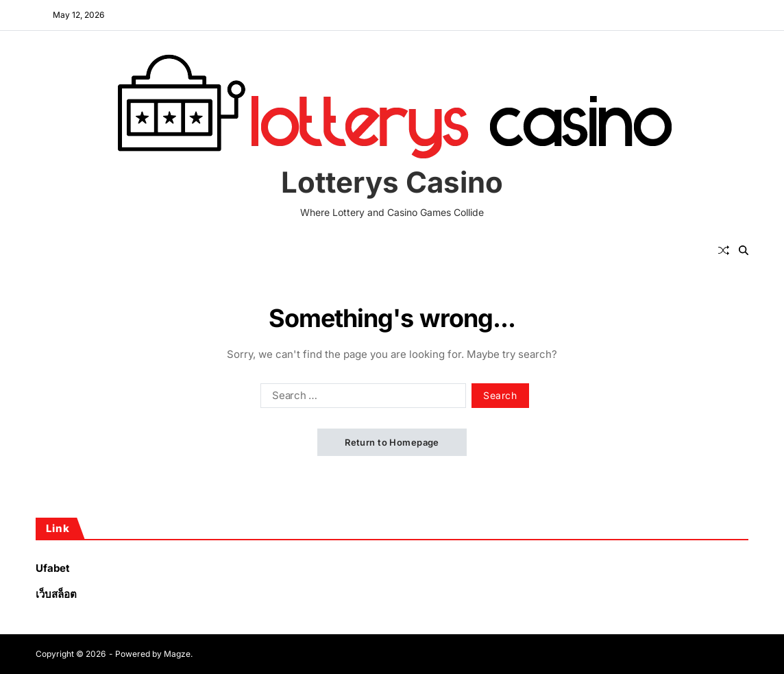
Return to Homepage (392, 442)
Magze (177, 654)
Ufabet (53, 568)
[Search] (744, 250)
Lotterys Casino (392, 182)
